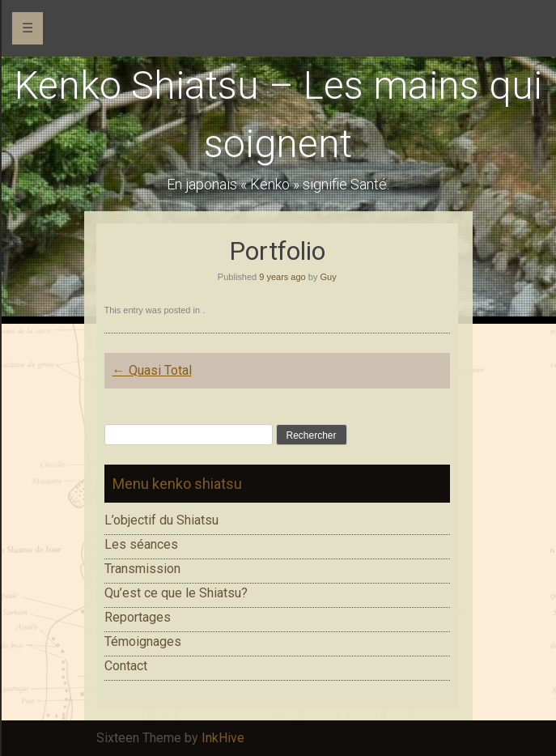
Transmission (142, 569)
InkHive (223, 738)
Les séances (141, 544)
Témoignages (143, 641)
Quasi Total (152, 370)
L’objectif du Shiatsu (161, 520)
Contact (126, 666)
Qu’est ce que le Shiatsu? (176, 593)
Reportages (138, 617)
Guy (328, 277)
